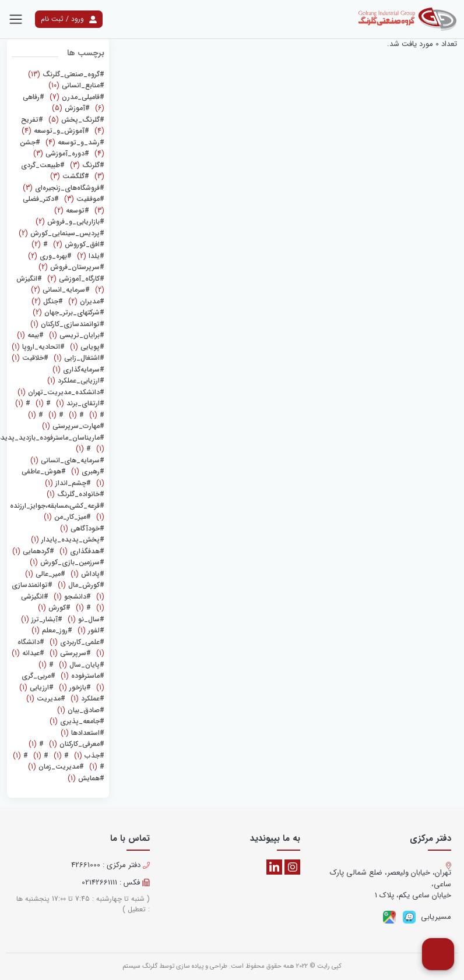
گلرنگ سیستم (140, 966)
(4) (55, 131)
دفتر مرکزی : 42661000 (110, 865)
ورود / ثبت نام (69, 19)
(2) (72, 210)
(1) (67, 324)
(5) (71, 108)
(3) (61, 153)
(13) (66, 74)
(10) (76, 85)
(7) (76, 97)
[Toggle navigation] (16, 19)
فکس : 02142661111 (116, 883)
